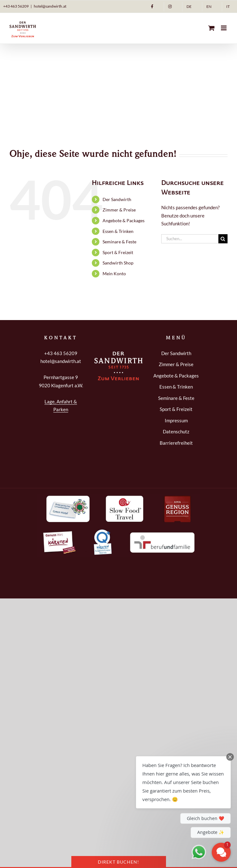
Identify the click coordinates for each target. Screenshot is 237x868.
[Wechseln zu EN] (209, 7)
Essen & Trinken (118, 231)
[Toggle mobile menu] (224, 28)
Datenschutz (176, 431)
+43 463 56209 (16, 6)
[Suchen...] (190, 239)
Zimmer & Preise (119, 210)
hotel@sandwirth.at (50, 6)
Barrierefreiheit (176, 443)
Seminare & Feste (119, 242)
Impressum (176, 420)
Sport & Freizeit (118, 252)
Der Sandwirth (117, 199)
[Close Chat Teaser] (230, 757)
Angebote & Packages (124, 220)
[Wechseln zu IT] (228, 7)
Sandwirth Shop (118, 263)
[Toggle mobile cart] (211, 28)
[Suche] (223, 239)
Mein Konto (114, 273)
